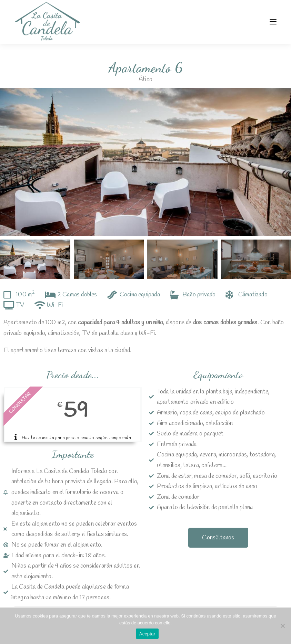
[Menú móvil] (273, 22)
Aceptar (147, 634)
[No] (282, 626)
